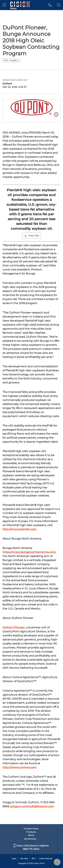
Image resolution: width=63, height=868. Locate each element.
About (31, 835)
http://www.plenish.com (19, 529)
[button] (50, 5)
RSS (33, 858)
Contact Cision (31, 829)
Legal (14, 858)
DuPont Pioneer (14, 627)
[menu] (4, 5)
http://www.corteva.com (19, 767)
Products (31, 832)
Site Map (24, 858)
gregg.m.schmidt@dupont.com (32, 806)
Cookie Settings (46, 858)
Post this (32, 236)
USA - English (11, 60)
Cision (36, 863)
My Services (31, 839)
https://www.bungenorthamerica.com (29, 552)
